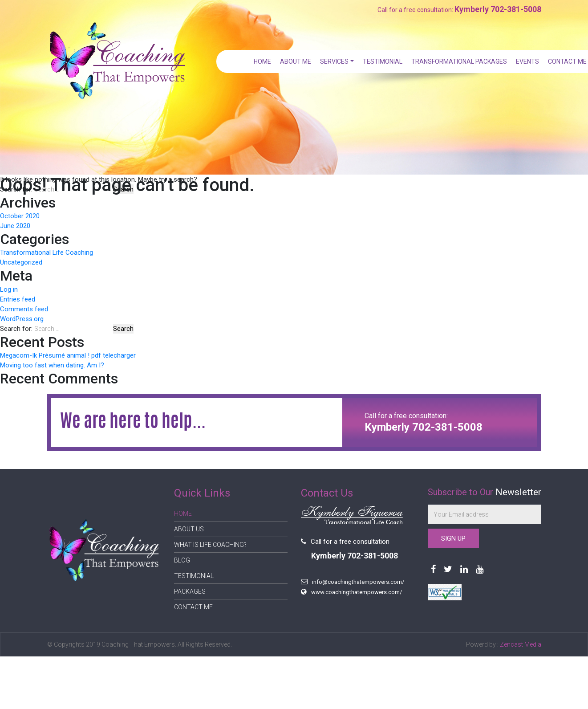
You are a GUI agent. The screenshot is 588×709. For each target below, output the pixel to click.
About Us (189, 529)
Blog (182, 560)
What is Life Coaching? (210, 545)
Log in (9, 289)
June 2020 (15, 226)
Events (527, 61)
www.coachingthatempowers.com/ (357, 592)
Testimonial (383, 61)
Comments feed (24, 309)
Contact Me (567, 61)
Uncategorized (21, 262)
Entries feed (18, 299)
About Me (298, 61)
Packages (190, 591)
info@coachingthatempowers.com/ (358, 582)
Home (265, 61)
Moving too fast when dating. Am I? (52, 365)
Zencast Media (521, 644)
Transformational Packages (460, 61)
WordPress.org (22, 319)
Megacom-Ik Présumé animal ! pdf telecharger (68, 355)
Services (336, 61)
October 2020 (20, 216)
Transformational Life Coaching (47, 253)
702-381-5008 (516, 9)
